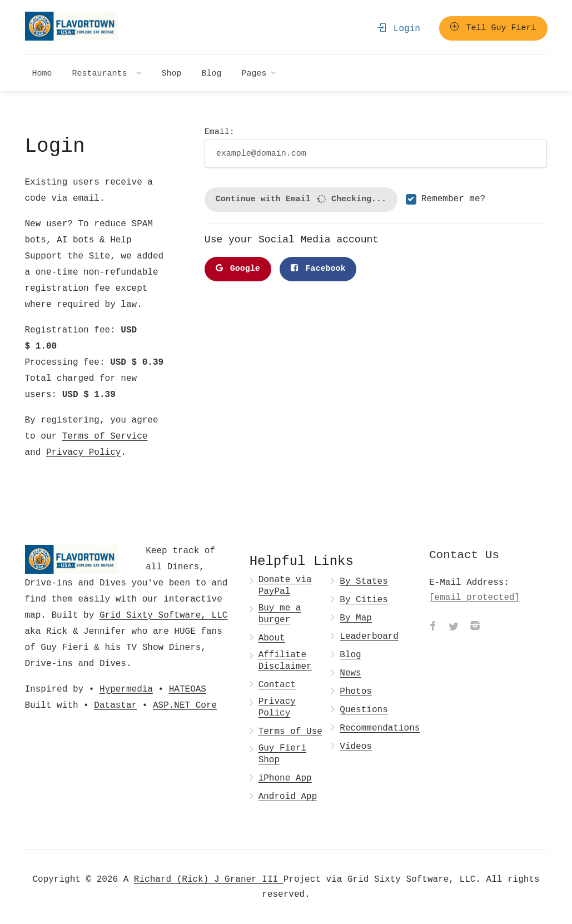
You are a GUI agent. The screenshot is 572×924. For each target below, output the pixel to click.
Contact (277, 685)
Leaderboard (369, 636)
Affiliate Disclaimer (285, 660)
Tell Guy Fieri (493, 28)
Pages (254, 73)
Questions (364, 710)
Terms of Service (105, 436)
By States (364, 581)
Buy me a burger (280, 614)
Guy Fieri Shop (282, 754)
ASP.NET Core (185, 705)
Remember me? (453, 199)
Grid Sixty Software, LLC (163, 615)
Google (238, 269)
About (272, 638)
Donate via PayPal (285, 585)
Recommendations (380, 728)
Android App (288, 796)
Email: (376, 146)
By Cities (364, 600)
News (350, 673)
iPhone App (285, 778)
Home (42, 73)
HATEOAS (188, 689)
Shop (172, 73)
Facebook (318, 269)
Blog (212, 73)
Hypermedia (126, 689)
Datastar (115, 705)
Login (399, 28)
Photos (356, 691)
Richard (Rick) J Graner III (209, 879)
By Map (356, 618)
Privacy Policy (83, 452)
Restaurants (102, 73)
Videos (356, 746)
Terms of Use (290, 731)
